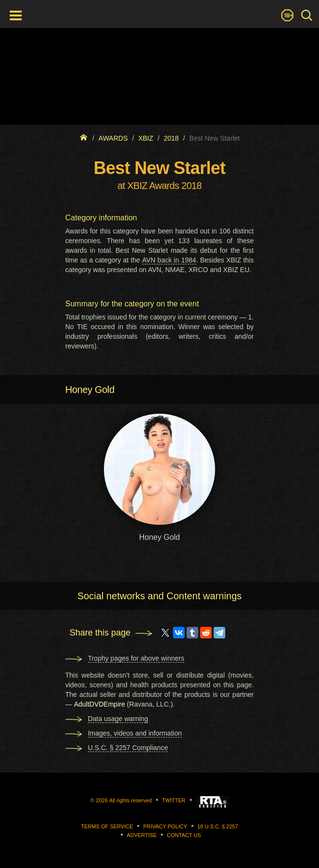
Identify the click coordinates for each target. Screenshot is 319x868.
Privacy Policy (165, 826)
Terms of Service (107, 826)
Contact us (184, 835)
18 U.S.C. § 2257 (217, 826)
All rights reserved (130, 800)
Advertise (142, 835)
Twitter (174, 800)
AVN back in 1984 (169, 260)
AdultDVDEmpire (100, 704)
